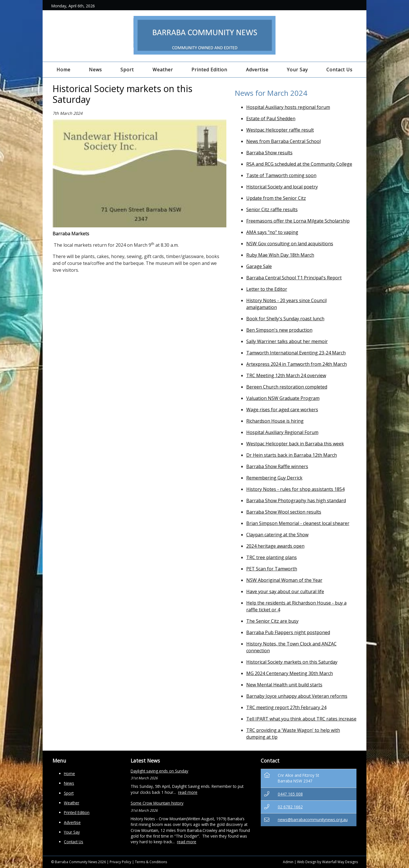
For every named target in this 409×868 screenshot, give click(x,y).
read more (188, 792)
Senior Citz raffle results (272, 209)
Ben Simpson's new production (279, 330)
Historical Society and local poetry (282, 187)
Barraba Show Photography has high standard (296, 501)
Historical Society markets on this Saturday (292, 662)
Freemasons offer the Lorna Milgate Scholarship (298, 221)
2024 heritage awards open (275, 546)
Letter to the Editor (267, 289)
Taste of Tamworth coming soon (281, 175)
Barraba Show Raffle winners (277, 466)
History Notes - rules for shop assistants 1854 (295, 489)
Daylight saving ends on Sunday (159, 771)
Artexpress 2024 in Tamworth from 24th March (297, 364)
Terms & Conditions (151, 862)
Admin (288, 862)
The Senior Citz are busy (272, 621)
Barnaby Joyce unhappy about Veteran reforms (297, 696)
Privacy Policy (120, 862)
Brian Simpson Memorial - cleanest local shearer (298, 523)
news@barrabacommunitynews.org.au (313, 820)
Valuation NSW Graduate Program (283, 398)
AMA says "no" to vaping (272, 232)
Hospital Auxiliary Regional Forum (282, 432)
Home (63, 70)
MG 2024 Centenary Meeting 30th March (290, 673)
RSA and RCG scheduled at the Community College (299, 164)
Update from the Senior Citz (276, 198)
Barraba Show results (269, 153)
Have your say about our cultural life (285, 591)
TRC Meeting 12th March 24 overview (286, 375)
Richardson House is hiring (275, 421)
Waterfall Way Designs (340, 862)
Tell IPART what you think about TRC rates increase (301, 719)
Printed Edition (209, 70)
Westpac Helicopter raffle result (280, 130)
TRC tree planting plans (272, 557)
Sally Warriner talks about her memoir (287, 341)
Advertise (257, 70)
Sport (127, 70)
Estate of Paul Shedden (271, 119)
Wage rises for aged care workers (282, 410)
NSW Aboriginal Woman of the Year (284, 580)
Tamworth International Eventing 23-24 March (296, 353)
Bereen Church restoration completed (287, 387)
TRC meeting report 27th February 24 (286, 707)
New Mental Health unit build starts (284, 685)
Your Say (297, 70)
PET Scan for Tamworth (272, 569)
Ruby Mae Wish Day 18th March (280, 255)
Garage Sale (259, 266)
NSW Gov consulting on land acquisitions (290, 244)
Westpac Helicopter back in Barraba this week (295, 444)
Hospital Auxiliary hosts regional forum (288, 107)
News (95, 70)
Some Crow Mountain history (157, 803)
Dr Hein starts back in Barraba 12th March (292, 455)
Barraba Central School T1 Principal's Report (294, 278)
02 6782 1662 (290, 807)
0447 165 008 (290, 794)
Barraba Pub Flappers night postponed (288, 632)
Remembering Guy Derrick (274, 478)
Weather (163, 70)
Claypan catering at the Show (277, 535)
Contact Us (339, 70)
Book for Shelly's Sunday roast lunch (285, 319)
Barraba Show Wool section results (284, 512)
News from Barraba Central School (283, 141)
